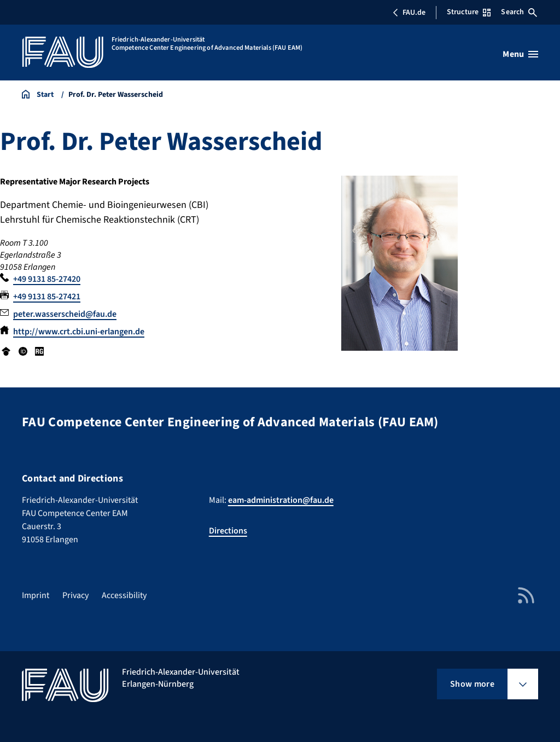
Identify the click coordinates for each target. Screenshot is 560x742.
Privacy (75, 595)
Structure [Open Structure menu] (469, 12)
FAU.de (409, 13)
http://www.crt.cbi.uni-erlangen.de (79, 332)
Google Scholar (6, 351)
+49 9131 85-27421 (47, 297)
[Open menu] (520, 54)
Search (519, 12)
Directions (228, 531)
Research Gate (39, 351)
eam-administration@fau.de (281, 500)
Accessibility (124, 595)
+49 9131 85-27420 (47, 279)
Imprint (36, 595)
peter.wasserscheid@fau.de (65, 314)
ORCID (22, 351)
